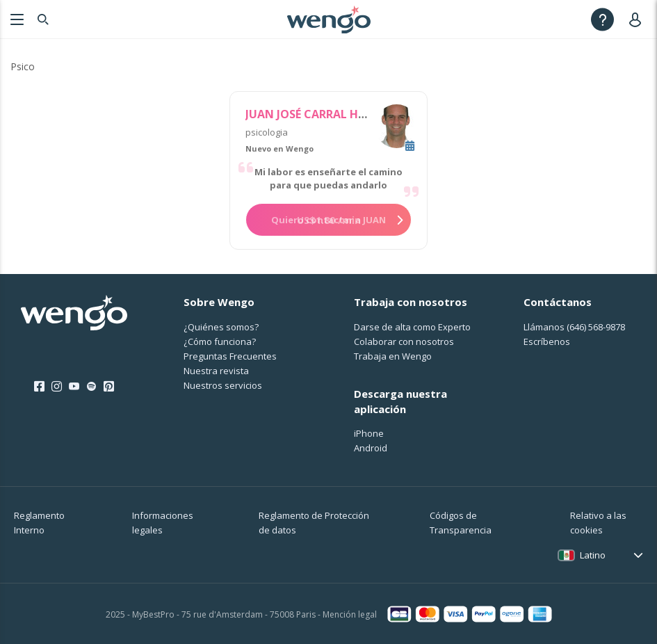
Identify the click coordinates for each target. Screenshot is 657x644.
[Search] (43, 19)
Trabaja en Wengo (393, 356)
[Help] (602, 19)
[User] (638, 19)
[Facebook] (39, 387)
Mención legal (350, 614)
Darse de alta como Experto (412, 327)
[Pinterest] (109, 387)
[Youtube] (74, 387)
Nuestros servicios (223, 385)
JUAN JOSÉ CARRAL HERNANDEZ (331, 114)
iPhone (369, 433)
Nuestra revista (216, 371)
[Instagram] (57, 387)
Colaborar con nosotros (404, 341)
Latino (593, 555)
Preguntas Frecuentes (230, 356)
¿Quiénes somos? (221, 327)
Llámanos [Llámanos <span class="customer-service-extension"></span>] (574, 327)
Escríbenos (547, 341)
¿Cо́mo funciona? (220, 341)
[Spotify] (91, 387)
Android (371, 448)
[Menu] (15, 19)
